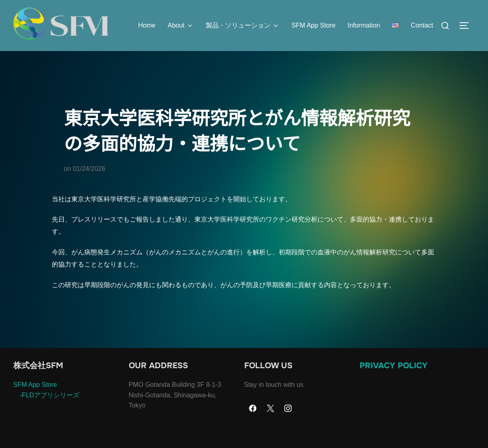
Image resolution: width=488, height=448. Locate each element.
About (181, 26)
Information (364, 25)
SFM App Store (314, 25)
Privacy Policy (394, 382)
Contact (422, 25)
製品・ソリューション (243, 26)
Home (147, 25)
